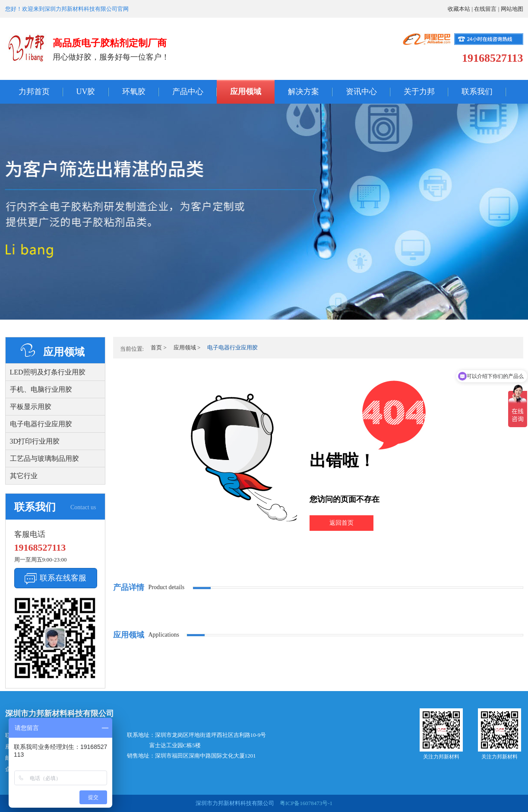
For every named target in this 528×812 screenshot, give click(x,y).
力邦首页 (34, 92)
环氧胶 (134, 92)
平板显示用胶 (31, 407)
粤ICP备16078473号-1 (305, 803)
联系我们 (477, 92)
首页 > (159, 347)
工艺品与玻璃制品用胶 (44, 458)
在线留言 (485, 9)
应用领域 (246, 92)
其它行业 (24, 476)
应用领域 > (187, 347)
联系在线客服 (63, 578)
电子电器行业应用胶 (41, 424)
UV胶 (86, 92)
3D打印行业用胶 (35, 441)
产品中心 (188, 92)
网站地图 (512, 9)
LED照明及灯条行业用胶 (48, 372)
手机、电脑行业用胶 (41, 389)
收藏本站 (459, 9)
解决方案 (304, 92)
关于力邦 (419, 92)
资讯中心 (361, 92)
